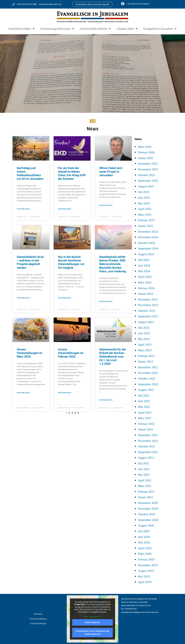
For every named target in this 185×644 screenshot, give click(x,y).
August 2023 (146, 322)
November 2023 (148, 305)
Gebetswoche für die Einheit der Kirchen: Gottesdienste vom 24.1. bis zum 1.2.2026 (113, 357)
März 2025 (145, 215)
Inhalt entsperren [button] (92, 622)
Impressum (38, 614)
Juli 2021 (144, 463)
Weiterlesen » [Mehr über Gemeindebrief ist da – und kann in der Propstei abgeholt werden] (24, 298)
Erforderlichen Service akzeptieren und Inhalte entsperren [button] (92, 633)
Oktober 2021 (146, 446)
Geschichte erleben (22, 29)
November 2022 (148, 373)
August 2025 (146, 186)
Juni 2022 (144, 401)
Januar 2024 (145, 294)
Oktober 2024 (146, 243)
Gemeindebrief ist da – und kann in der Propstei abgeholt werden (30, 262)
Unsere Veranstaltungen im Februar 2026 (71, 353)
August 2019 (146, 571)
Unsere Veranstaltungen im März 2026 (29, 353)
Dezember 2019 (148, 565)
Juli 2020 (144, 531)
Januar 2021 (145, 497)
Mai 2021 (144, 475)
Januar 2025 (145, 226)
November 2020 (148, 509)
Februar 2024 (146, 288)
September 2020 (148, 520)
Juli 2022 (144, 396)
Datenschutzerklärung (38, 619)
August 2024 (146, 254)
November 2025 (148, 169)
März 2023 (145, 350)
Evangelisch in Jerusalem (160, 29)
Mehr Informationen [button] (92, 617)
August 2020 (146, 525)
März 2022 (145, 418)
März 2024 (145, 282)
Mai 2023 (144, 339)
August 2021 (146, 458)
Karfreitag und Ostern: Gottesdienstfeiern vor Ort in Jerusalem (30, 173)
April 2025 (145, 209)
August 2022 (146, 390)
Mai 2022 (144, 407)
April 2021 (145, 480)
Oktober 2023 (146, 311)
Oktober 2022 (146, 379)
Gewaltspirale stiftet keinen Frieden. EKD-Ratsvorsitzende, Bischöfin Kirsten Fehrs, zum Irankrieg (113, 264)
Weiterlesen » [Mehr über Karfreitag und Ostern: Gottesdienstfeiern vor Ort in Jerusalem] (24, 209)
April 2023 (145, 345)
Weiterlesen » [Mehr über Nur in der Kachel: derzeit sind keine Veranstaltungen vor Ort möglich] (65, 298)
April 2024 (145, 277)
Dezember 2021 (148, 435)
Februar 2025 (146, 220)
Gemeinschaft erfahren (95, 29)
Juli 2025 (144, 192)
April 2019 (145, 582)
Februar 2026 (146, 152)
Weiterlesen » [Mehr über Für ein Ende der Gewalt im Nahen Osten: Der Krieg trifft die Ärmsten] (65, 209)
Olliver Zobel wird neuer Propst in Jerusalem (111, 172)
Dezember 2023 (148, 299)
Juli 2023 (144, 328)
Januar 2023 (145, 362)
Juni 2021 (144, 469)
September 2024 (148, 248)
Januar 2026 (145, 158)
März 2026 (145, 147)
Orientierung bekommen (57, 29)
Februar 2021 (146, 492)
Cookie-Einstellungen (38, 624)
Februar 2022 (146, 424)
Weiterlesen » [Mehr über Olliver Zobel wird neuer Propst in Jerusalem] (106, 205)
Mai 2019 (144, 576)
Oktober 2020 (146, 514)
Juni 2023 (144, 333)
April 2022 (145, 413)
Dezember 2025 (148, 164)
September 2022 (148, 384)
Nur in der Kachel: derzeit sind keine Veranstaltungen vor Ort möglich (71, 262)
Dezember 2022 (148, 367)
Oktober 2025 (146, 175)
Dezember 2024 (148, 232)
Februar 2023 (146, 356)
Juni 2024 (144, 265)
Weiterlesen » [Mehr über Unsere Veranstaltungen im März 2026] (24, 393)
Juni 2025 (144, 198)
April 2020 (145, 548)
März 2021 (145, 486)
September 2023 (148, 316)
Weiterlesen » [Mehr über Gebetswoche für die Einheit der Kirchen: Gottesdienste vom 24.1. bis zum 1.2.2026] (106, 400)
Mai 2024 (144, 271)
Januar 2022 (145, 429)
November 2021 (148, 441)
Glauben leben (127, 29)
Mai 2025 (144, 203)
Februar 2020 (146, 559)
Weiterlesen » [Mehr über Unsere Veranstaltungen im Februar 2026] (65, 393)
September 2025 (148, 181)
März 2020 (145, 554)
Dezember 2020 (148, 503)
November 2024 (148, 237)
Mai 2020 (144, 542)
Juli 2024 (144, 260)
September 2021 (148, 452)
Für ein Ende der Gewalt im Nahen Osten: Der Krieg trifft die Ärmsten (72, 173)
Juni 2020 (144, 537)
